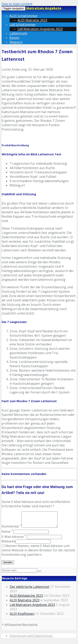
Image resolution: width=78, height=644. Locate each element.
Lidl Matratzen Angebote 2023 (40, 29)
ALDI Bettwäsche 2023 (26, 599)
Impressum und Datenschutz (31, 639)
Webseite (9, 544)
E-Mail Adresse (14, 540)
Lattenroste (18, 33)
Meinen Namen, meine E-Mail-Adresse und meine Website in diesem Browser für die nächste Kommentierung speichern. (38, 553)
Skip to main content (17, 4)
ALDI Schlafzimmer (24, 16)
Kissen (14, 38)
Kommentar (12, 529)
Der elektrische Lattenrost (29, 590)
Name (7, 534)
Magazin (16, 42)
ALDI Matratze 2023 (32, 20)
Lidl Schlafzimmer (23, 25)
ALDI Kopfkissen (22, 617)
